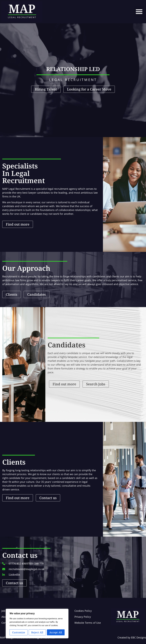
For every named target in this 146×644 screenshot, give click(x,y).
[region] (37, 623)
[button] (139, 12)
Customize (19, 632)
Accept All (56, 632)
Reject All (37, 632)
